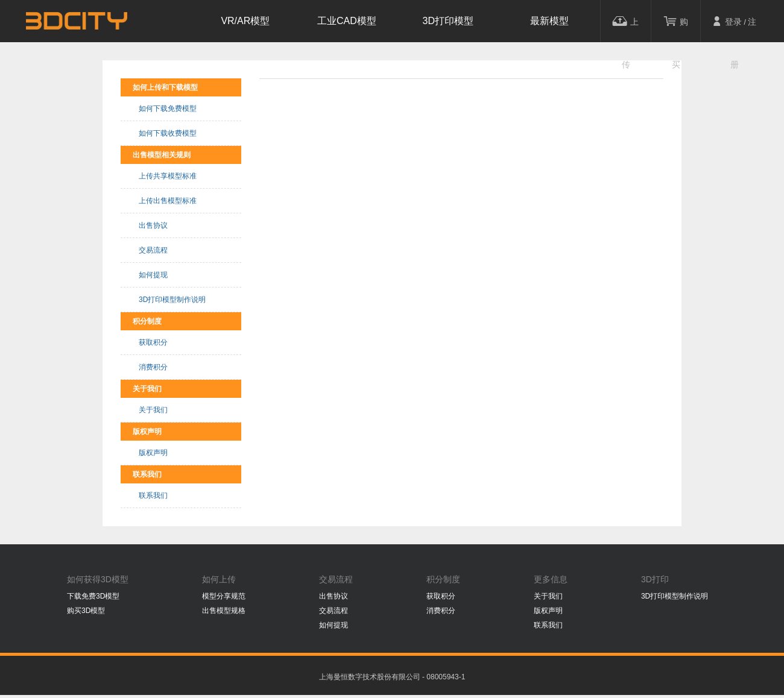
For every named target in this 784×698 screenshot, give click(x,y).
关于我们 (153, 410)
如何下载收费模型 (168, 133)
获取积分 (153, 342)
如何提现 (153, 275)
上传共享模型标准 (168, 176)
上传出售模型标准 (168, 201)
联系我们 (153, 495)
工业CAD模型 (347, 21)
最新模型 (549, 21)
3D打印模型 (448, 21)
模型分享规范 (224, 596)
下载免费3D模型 (93, 596)
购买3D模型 (86, 611)
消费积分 (153, 367)
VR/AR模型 (245, 21)
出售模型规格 (224, 611)
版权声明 (153, 453)
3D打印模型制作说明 (172, 300)
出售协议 (153, 225)
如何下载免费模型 (168, 108)
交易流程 (153, 250)
